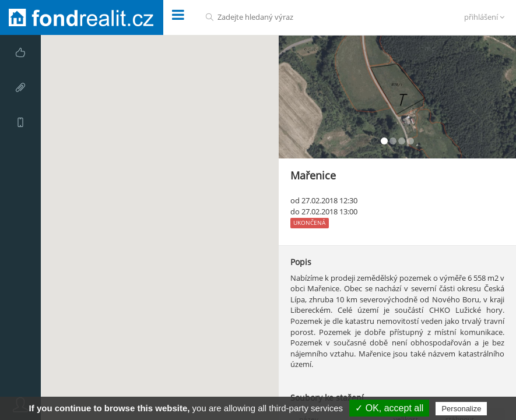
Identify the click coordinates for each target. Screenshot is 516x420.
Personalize (461, 409)
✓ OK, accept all (389, 408)
